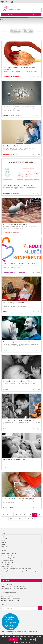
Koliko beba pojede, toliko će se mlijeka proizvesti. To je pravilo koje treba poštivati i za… (21, 502)
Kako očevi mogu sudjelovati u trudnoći (16, 342)
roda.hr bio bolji (36, 637)
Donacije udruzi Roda (8, 562)
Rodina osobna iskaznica (9, 554)
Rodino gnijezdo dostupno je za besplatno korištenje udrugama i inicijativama (20, 572)
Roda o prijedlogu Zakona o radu (14, 303)
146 (20, 515)
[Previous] (7, 515)
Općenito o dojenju (10, 507)
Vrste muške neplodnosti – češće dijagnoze (18, 185)
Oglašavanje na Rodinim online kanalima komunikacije (17, 569)
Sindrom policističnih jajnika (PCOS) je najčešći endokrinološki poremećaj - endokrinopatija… (20, 72)
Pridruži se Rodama (7, 560)
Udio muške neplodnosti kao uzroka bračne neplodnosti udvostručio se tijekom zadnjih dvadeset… (19, 149)
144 (11, 515)
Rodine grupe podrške (10, 593)
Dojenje (4, 542)
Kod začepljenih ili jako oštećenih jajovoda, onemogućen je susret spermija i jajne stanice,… (20, 110)
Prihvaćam (13, 639)
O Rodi (4, 551)
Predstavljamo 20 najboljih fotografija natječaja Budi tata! (19, 383)
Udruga (31, 15)
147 (25, 515)
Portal (11, 15)
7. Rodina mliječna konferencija (14, 272)
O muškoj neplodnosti (11, 146)
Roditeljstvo (5, 547)
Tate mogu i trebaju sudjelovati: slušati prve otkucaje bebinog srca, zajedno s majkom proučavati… (20, 345)
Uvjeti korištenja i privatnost (22, 642)
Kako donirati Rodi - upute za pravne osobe (14, 586)
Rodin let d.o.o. (6, 564)
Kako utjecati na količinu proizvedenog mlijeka (19, 499)
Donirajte (7, 581)
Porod (3, 540)
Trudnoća (4, 538)
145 (16, 515)
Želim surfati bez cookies (27, 639)
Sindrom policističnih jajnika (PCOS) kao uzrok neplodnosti (19, 68)
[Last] (33, 519)
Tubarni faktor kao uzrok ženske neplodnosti (19, 107)
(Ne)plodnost (5, 536)
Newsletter (6, 604)
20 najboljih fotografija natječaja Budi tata (17, 381)
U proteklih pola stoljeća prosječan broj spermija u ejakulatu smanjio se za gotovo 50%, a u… (20, 188)
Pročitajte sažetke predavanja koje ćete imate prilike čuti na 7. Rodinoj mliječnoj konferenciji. (20, 267)
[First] (3, 515)
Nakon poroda (8, 468)
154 (25, 519)
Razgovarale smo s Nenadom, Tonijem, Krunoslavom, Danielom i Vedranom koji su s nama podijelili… (21, 423)
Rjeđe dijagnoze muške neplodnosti (15, 224)
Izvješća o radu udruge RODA (10, 567)
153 (20, 519)
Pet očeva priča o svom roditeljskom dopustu (19, 420)
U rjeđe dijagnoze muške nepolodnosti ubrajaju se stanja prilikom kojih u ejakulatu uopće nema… (19, 227)
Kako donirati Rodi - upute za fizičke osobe (14, 589)
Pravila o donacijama (7, 584)
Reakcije (6, 311)
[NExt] (29, 519)
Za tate (6, 350)
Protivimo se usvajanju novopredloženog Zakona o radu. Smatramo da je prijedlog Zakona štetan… (19, 306)
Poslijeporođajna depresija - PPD (14, 459)
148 (30, 515)
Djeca (3, 545)
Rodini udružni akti (7, 556)
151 (11, 519)
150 (39, 515)
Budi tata (6, 390)
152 (15, 519)
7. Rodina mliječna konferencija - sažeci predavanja (21, 263)
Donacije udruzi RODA (10, 577)
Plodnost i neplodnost (11, 76)
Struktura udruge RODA (8, 558)
